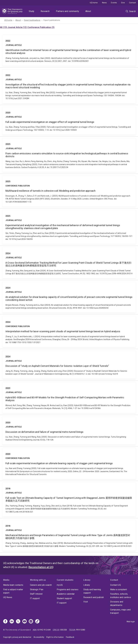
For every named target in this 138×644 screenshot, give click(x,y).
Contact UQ (115, 585)
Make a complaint (119, 589)
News (104, 3)
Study (32, 11)
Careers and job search (41, 585)
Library (87, 585)
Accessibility (39, 637)
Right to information (55, 637)
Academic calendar (66, 594)
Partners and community (67, 11)
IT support (35, 598)
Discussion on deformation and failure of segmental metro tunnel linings (69, 431)
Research (45, 11)
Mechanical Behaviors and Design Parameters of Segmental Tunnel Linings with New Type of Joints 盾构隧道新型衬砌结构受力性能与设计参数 (69, 535)
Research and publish (94, 597)
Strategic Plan (37, 589)
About (88, 11)
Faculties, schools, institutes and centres (121, 596)
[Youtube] (25, 622)
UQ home (94, 3)
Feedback (70, 637)
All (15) (4, 27)
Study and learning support (92, 591)
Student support (64, 598)
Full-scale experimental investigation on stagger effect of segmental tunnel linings (69, 121)
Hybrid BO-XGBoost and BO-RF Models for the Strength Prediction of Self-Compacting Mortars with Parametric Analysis (69, 398)
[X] (18, 622)
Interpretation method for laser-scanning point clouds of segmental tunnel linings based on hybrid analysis (69, 332)
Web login (131, 622)
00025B (64, 630)
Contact (132, 3)
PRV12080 (81, 630)
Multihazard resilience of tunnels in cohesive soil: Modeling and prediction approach (69, 191)
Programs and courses (68, 589)
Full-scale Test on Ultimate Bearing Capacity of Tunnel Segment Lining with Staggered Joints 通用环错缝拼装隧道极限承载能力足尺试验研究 (69, 500)
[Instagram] (31, 622)
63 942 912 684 (44, 630)
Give (123, 3)
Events (114, 3)
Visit (86, 602)
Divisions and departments (117, 603)
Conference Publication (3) (41, 27)
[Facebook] (5, 622)
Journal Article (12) (17, 27)
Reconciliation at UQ (41, 567)
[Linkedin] (12, 622)
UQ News (8, 597)
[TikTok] (37, 622)
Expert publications (32, 20)
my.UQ (60, 585)
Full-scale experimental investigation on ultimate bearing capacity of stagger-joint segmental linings (69, 464)
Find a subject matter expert (13, 591)
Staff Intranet (36, 594)
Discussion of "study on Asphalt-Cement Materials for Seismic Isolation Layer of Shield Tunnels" (69, 365)
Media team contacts (13, 585)
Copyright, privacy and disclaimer (17, 637)
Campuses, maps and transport (120, 611)
